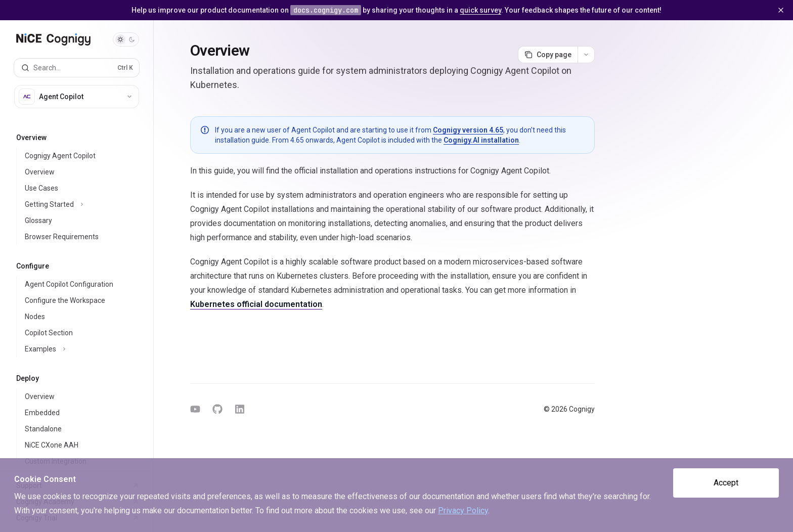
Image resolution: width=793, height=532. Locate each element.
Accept (726, 483)
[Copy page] (548, 55)
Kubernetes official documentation (256, 304)
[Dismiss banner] (781, 10)
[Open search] (77, 68)
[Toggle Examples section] (81, 349)
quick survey (480, 10)
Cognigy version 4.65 (468, 130)
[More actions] (586, 55)
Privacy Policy (463, 511)
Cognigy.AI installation (481, 140)
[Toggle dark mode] (126, 39)
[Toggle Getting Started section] (81, 204)
